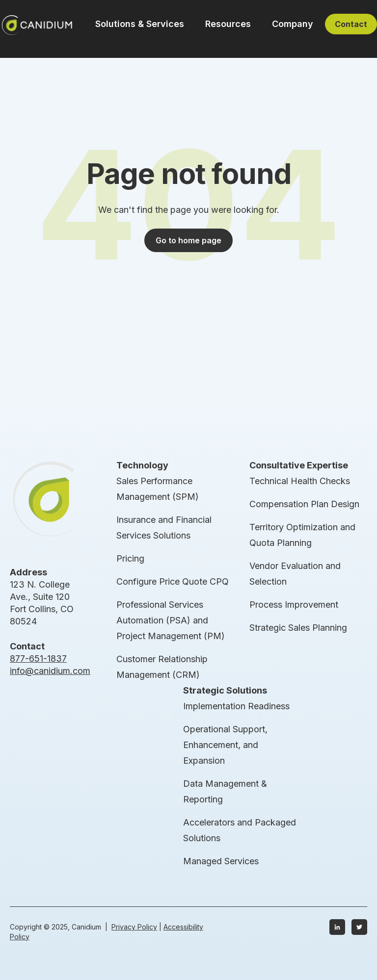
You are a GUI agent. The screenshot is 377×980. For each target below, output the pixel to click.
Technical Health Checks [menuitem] (300, 481)
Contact (351, 24)
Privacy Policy (134, 927)
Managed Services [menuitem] (221, 861)
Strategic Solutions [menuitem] (225, 690)
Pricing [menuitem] (130, 558)
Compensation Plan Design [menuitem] (304, 504)
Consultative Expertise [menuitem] (299, 465)
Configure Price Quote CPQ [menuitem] (173, 581)
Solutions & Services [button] (140, 24)
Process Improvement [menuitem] (294, 605)
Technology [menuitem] (142, 465)
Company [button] (293, 24)
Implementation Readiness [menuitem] (236, 706)
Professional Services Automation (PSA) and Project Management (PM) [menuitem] (171, 620)
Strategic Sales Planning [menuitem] (298, 628)
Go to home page (188, 240)
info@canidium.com (50, 671)
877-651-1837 (38, 658)
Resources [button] (228, 24)
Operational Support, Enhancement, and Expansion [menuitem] (225, 745)
